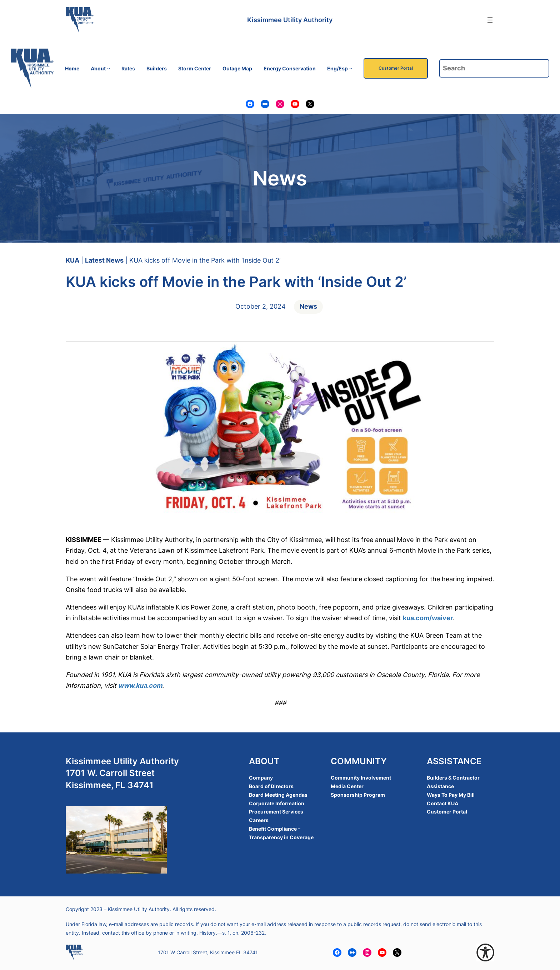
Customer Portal (396, 68)
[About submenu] (109, 68)
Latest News (104, 260)
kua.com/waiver (428, 618)
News (308, 306)
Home (72, 68)
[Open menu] (490, 20)
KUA (72, 260)
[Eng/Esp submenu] (351, 68)
